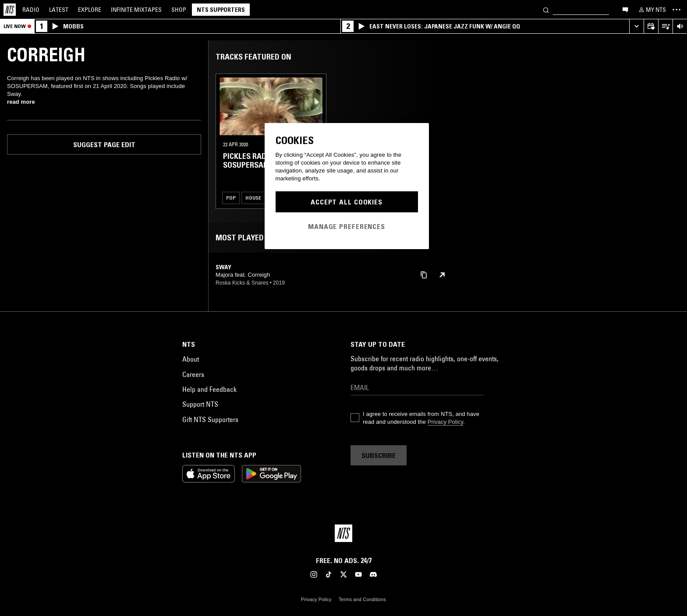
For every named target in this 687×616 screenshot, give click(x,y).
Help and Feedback (209, 389)
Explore (90, 10)
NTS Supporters (221, 10)
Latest (59, 10)
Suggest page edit (104, 144)
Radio (31, 10)
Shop (179, 10)
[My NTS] (652, 10)
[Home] (10, 10)
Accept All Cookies (347, 202)
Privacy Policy (445, 422)
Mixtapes (136, 10)
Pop (231, 198)
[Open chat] (625, 9)
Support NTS (200, 404)
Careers (193, 374)
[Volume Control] (680, 26)
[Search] (546, 9)
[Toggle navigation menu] (676, 10)
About (191, 359)
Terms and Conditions (362, 599)
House (253, 198)
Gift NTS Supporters (210, 419)
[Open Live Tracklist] (665, 26)
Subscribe (379, 455)
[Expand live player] (636, 26)
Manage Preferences (347, 226)
